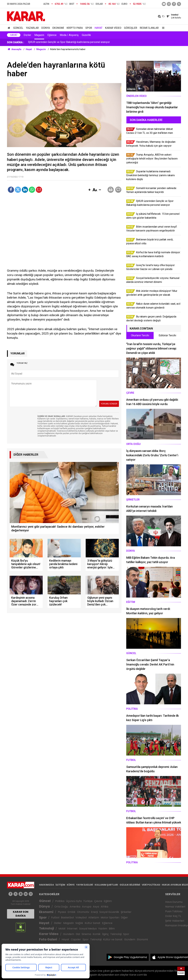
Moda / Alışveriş (69, 35)
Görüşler (131, 28)
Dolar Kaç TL (173, 916)
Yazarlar (32, 28)
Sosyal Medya (88, 929)
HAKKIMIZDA (47, 885)
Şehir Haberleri (175, 921)
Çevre (98, 901)
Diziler (27, 35)
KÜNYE (71, 885)
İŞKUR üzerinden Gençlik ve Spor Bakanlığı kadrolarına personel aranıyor (69, 42)
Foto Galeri (48, 939)
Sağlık (79, 923)
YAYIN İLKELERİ (85, 885)
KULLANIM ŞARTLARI (106, 885)
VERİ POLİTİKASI (151, 885)
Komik (97, 934)
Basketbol (67, 918)
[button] (89, 190)
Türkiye (88, 901)
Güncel (18, 28)
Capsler (76, 939)
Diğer (124, 918)
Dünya (46, 28)
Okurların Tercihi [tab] (140, 335)
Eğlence (52, 35)
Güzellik (86, 35)
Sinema (86, 934)
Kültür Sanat (93, 923)
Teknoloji (47, 928)
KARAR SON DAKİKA (21, 914)
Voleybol (81, 918)
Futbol (55, 918)
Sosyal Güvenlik (109, 912)
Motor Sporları (110, 918)
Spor (89, 28)
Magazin (39, 35)
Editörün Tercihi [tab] (167, 335)
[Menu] (162, 28)
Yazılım (103, 929)
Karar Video (113, 28)
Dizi (78, 934)
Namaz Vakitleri (175, 907)
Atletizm (94, 918)
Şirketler (126, 912)
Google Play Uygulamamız (130, 957)
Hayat (99, 28)
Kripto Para (75, 28)
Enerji (94, 912)
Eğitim (108, 901)
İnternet (72, 929)
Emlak (72, 912)
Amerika (75, 907)
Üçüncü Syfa (74, 901)
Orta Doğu (61, 907)
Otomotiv (83, 912)
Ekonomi (58, 28)
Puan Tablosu (174, 911)
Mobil (62, 929)
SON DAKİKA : (16, 42)
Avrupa (87, 907)
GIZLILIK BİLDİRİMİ (130, 885)
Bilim (112, 929)
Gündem (69, 934)
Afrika (104, 907)
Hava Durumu (174, 902)
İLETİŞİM (60, 885)
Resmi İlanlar (149, 28)
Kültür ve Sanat (113, 939)
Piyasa (62, 912)
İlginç (105, 934)
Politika (60, 901)
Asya (96, 907)
